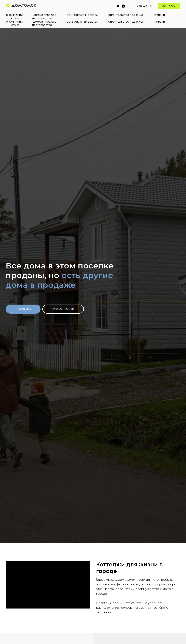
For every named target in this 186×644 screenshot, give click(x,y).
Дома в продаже (45, 22)
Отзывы (16, 25)
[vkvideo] (123, 13)
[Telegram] (117, 13)
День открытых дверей (82, 22)
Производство (42, 25)
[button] (63, 309)
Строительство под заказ (126, 22)
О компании (14, 22)
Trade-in (159, 22)
